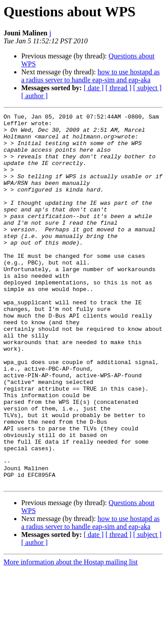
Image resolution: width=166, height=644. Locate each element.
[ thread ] (118, 88)
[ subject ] (147, 88)
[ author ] (35, 96)
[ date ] (94, 88)
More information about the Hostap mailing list (71, 636)
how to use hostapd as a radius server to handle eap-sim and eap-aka (91, 76)
